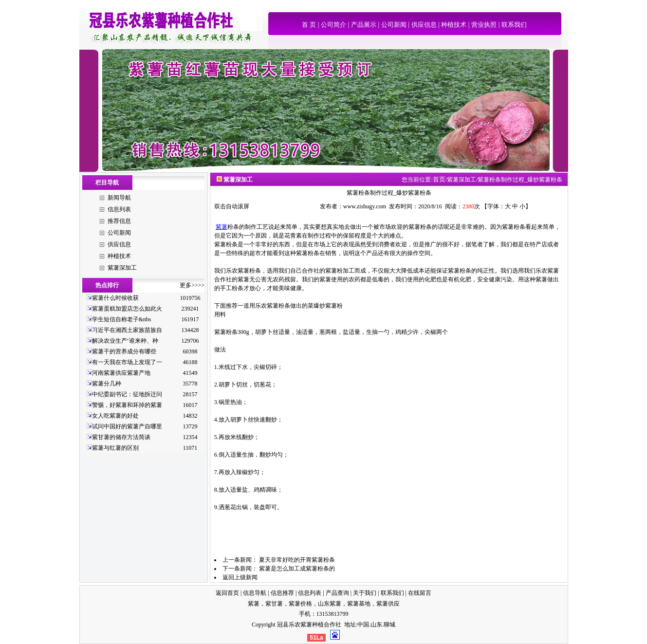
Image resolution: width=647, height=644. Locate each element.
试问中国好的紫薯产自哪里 (127, 426)
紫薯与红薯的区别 (115, 448)
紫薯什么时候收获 (115, 298)
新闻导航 (119, 198)
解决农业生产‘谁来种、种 (125, 341)
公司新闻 (394, 25)
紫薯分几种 (107, 384)
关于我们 (365, 593)
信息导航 (255, 593)
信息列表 (119, 209)
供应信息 (424, 25)
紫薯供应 (388, 604)
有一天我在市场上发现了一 (127, 362)
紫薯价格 (300, 604)
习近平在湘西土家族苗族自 (127, 330)
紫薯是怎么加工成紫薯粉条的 (297, 569)
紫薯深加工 (122, 268)
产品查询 (337, 593)
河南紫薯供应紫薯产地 (121, 373)
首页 (439, 179)
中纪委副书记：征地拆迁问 (127, 394)
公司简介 (333, 25)
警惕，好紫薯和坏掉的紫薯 (127, 405)
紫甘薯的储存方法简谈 (121, 437)
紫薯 (222, 227)
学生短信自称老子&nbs (122, 319)
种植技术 (454, 25)
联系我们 (514, 25)
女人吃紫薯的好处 (115, 416)
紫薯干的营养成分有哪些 (124, 351)
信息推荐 (282, 593)
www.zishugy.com (365, 206)
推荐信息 (119, 221)
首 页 (309, 25)
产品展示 (364, 25)
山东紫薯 (330, 604)
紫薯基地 (359, 604)
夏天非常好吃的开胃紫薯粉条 (297, 560)
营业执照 (484, 25)
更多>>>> (192, 285)
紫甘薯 (274, 604)
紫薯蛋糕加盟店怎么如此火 (127, 309)
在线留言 (420, 593)
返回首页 (227, 593)
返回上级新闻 (240, 577)
